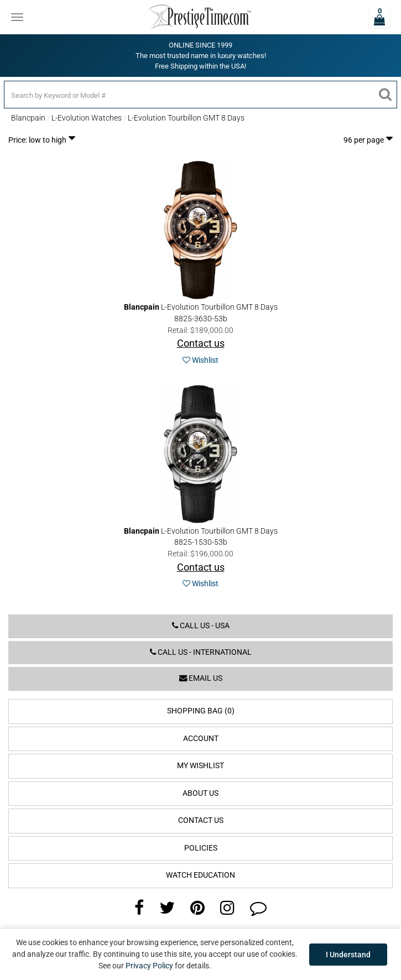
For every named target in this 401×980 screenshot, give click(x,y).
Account (201, 739)
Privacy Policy (149, 966)
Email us (201, 678)
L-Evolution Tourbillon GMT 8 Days (186, 118)
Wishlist (201, 360)
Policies (201, 848)
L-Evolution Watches (87, 118)
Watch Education (201, 875)
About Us (201, 793)
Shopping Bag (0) (201, 711)
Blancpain (28, 118)
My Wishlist (201, 766)
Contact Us (201, 820)
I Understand (348, 955)
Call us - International (201, 652)
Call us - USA (201, 626)
